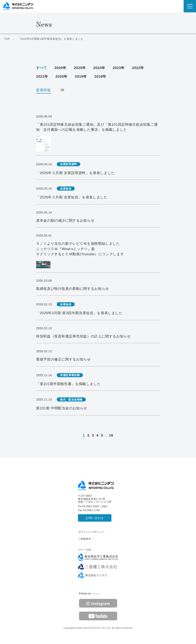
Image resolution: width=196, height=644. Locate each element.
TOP (7, 39)
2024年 (99, 68)
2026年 (60, 68)
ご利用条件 (84, 539)
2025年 (80, 68)
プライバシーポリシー (91, 532)
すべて (42, 68)
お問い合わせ (95, 518)
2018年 (100, 77)
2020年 (61, 77)
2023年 (119, 68)
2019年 (81, 77)
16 (111, 435)
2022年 (138, 68)
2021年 (42, 77)
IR (63, 90)
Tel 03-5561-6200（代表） (94, 506)
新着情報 (43, 90)
